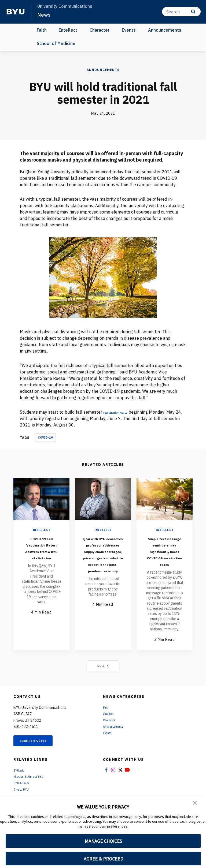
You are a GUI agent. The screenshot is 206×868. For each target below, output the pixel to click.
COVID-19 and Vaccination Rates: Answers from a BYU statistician (42, 554)
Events (129, 30)
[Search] (181, 12)
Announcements (165, 30)
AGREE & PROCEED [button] (103, 859)
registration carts (121, 412)
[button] (195, 804)
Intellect (68, 30)
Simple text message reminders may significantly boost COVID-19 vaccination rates (165, 557)
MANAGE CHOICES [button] (103, 841)
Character (100, 30)
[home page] (16, 12)
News (45, 14)
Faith (42, 30)
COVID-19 (45, 437)
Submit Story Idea (41, 755)
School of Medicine (56, 43)
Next (103, 679)
